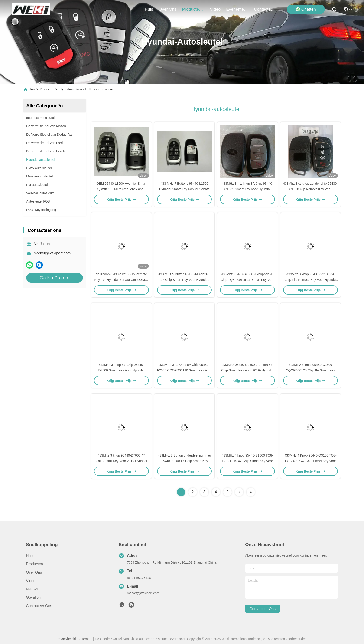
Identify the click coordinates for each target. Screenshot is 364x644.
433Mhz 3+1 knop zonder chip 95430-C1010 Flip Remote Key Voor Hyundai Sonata (310, 189)
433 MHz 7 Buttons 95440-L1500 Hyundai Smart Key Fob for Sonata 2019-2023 (184, 189)
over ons (168, 9)
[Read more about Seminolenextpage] (239, 492)
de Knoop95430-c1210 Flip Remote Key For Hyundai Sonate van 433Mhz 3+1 (121, 280)
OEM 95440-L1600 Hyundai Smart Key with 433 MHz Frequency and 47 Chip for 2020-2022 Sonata (121, 189)
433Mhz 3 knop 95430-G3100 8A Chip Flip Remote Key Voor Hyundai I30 (310, 280)
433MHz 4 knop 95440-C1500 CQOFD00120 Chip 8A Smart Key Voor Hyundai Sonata (310, 370)
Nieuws (32, 589)
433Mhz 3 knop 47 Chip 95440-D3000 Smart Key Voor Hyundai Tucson (121, 370)
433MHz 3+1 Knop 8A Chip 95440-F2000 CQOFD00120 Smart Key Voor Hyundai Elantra (184, 370)
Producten (47, 89)
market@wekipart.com (52, 253)
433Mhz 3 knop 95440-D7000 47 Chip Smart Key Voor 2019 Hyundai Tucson (121, 461)
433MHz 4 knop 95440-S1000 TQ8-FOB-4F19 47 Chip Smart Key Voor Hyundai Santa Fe (247, 461)
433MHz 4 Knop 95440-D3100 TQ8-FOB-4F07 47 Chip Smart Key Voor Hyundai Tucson (310, 461)
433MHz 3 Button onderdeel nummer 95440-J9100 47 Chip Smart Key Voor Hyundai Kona (184, 461)
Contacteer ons (39, 606)
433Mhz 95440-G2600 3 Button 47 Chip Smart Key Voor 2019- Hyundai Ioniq (247, 370)
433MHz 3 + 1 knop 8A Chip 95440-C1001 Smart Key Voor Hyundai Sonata (247, 189)
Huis (149, 9)
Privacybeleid (66, 639)
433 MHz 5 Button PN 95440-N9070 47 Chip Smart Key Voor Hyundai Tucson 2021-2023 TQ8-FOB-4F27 (184, 280)
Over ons (34, 572)
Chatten (306, 9)
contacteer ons (265, 9)
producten (193, 9)
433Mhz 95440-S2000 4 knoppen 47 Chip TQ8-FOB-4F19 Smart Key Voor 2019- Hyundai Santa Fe (247, 280)
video (215, 9)
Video (31, 581)
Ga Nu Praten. (55, 278)
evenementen (237, 9)
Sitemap (85, 639)
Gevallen (33, 597)
